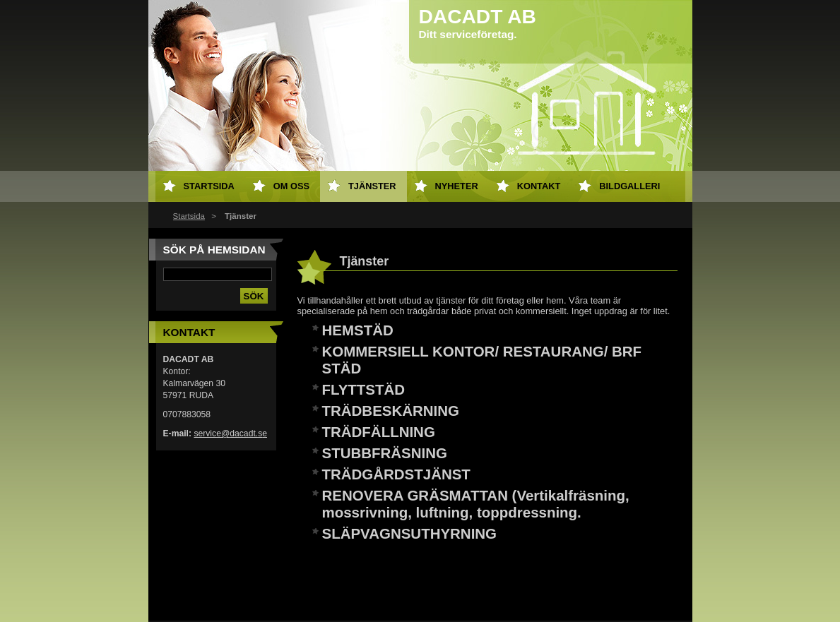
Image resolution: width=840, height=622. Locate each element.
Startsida (189, 216)
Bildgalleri (629, 186)
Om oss (291, 186)
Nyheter (457, 186)
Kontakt (539, 186)
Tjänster (372, 186)
